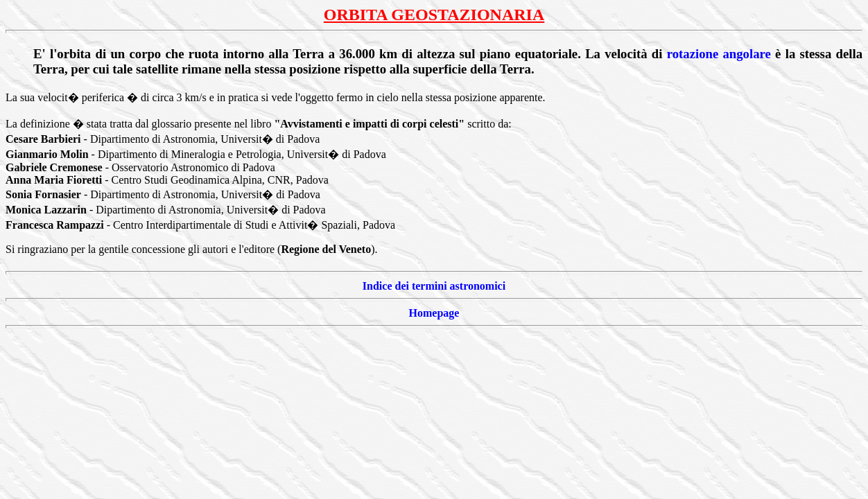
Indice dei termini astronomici (434, 286)
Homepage (434, 313)
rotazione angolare (719, 54)
